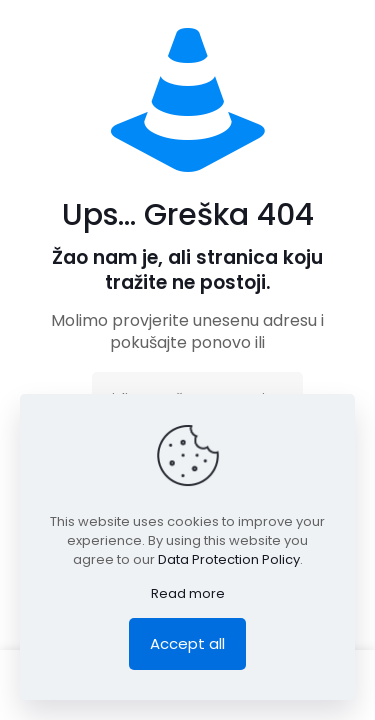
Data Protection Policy (229, 559)
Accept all (187, 643)
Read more (188, 593)
